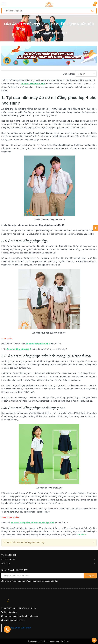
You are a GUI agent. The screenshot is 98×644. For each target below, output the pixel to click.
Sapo (68, 641)
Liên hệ (90, 230)
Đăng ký (90, 576)
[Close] (94, 542)
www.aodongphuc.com (14, 620)
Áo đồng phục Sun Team (18, 628)
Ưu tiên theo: (69, 74)
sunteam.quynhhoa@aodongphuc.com (22, 616)
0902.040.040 (10, 612)
